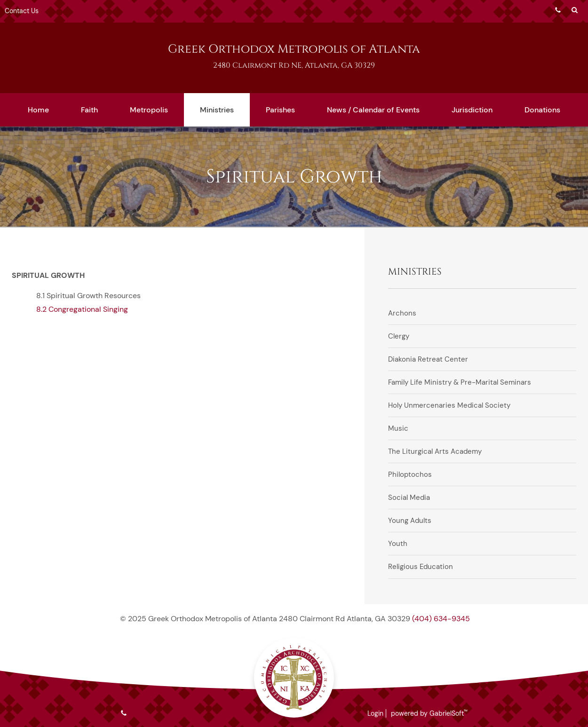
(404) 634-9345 (441, 619)
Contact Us (22, 11)
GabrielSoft (449, 713)
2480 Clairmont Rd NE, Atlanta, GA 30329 (294, 65)
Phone (558, 10)
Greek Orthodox (294, 49)
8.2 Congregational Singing (82, 309)
